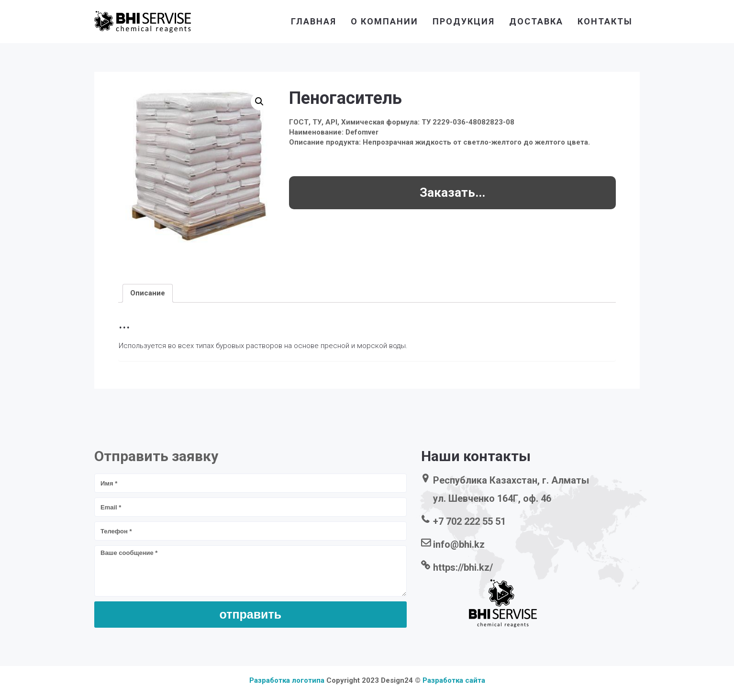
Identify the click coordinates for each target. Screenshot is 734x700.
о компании (384, 21)
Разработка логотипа (287, 680)
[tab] (148, 293)
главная (314, 21)
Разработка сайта (454, 680)
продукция (464, 21)
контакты (605, 21)
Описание (148, 293)
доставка (536, 21)
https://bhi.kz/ (463, 567)
